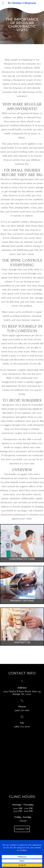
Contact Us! (22, 829)
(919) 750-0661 (22, 710)
